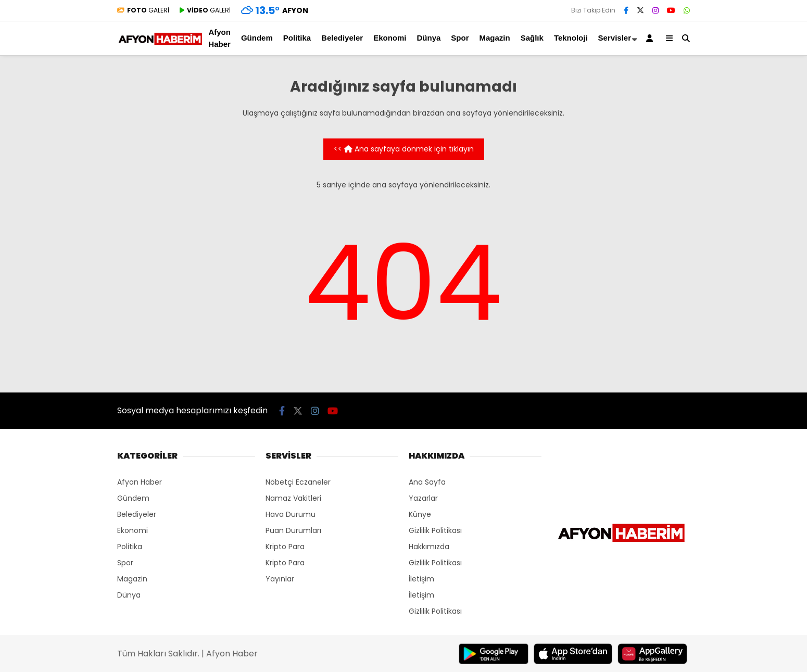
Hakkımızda (429, 547)
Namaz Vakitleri (293, 498)
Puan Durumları (293, 530)
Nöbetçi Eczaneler (298, 482)
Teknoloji (571, 38)
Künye (420, 514)
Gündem (257, 38)
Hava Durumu (291, 514)
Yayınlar (280, 579)
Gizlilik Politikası (435, 530)
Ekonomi (390, 38)
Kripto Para (285, 547)
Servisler (615, 38)
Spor (460, 38)
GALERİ (143, 10)
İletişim (421, 579)
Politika (297, 38)
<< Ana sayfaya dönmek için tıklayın (404, 149)
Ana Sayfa (427, 482)
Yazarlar (423, 498)
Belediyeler (342, 38)
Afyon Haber (219, 38)
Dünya (428, 38)
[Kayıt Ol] (651, 38)
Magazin (495, 38)
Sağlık (532, 38)
